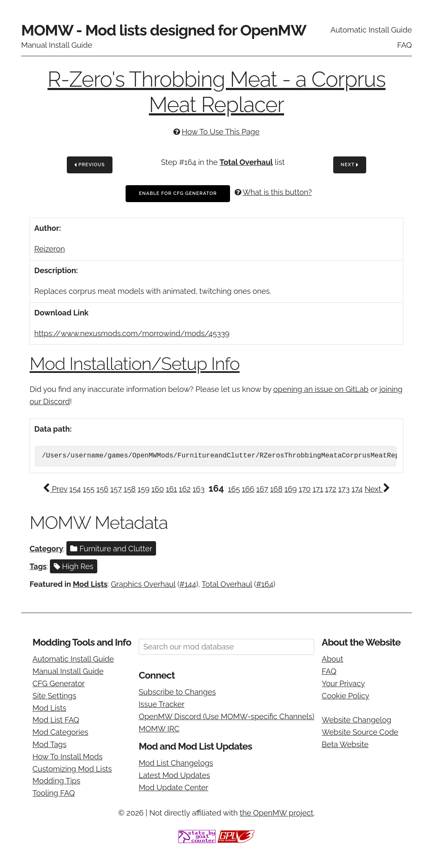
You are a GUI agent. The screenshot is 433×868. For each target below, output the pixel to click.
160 (158, 489)
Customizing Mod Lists (72, 769)
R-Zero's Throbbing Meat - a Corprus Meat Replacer (216, 92)
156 (102, 489)
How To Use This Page (221, 132)
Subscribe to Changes (177, 692)
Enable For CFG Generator (178, 193)
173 (344, 489)
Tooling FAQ (54, 793)
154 (75, 489)
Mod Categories (60, 732)
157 (116, 489)
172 (331, 489)
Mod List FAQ (56, 720)
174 (357, 489)
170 (304, 489)
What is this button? (277, 192)
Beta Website (345, 744)
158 (130, 489)
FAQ (404, 45)
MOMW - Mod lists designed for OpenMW (164, 30)
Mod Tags (49, 744)
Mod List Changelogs (176, 763)
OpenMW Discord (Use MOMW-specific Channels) (226, 716)
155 (89, 489)
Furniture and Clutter (111, 549)
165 (234, 489)
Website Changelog (357, 720)
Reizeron (49, 249)
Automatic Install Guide (371, 30)
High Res (74, 566)
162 (185, 489)
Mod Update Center (174, 787)
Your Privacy (343, 683)
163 (199, 489)
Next (350, 165)
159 (143, 489)
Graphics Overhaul (143, 584)
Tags (38, 566)
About (333, 659)
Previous (90, 165)
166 (248, 489)
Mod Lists (90, 584)
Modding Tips (56, 781)
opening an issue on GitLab (321, 389)
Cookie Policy (345, 696)
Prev (55, 489)
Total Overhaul (246, 162)
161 (171, 489)
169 (291, 489)
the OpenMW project (277, 813)
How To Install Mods (68, 757)
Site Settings (55, 696)
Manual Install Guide (57, 45)
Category (46, 549)
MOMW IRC (159, 729)
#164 (265, 584)
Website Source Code (360, 732)
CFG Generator (59, 683)
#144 (188, 584)
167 (262, 489)
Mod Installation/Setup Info (135, 364)
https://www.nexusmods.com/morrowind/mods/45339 (132, 333)
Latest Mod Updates (174, 775)
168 (276, 489)
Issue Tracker (162, 704)
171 (318, 489)
